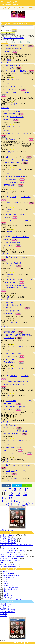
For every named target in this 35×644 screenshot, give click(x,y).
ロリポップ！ (25, 643)
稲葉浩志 (9, 203)
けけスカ (6, 579)
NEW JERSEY (9, 338)
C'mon (23, 46)
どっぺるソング (9, 2)
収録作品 (23, 71)
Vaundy (5, 583)
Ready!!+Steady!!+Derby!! (11, 575)
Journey (9, 49)
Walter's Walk (21, 471)
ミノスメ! (31, 7)
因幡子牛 (10, 60)
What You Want (17, 448)
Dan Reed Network (12, 160)
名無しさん (11, 152)
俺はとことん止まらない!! (13, 308)
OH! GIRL (13, 329)
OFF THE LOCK (9, 185)
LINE (27, 486)
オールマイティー (10, 593)
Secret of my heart (20, 177)
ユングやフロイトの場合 (21, 237)
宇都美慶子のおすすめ (7, 612)
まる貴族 (10, 274)
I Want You (15, 359)
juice (11, 453)
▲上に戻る (4, 616)
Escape (6, 51)
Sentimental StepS (16, 65)
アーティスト (17, 8)
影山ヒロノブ (10, 302)
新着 (10, 8)
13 (18, 494)
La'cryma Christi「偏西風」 (9, 567)
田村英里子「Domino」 (8, 535)
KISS (8, 359)
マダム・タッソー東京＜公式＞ (14, 38)
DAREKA (13, 46)
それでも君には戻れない (18, 407)
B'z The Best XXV (10, 282)
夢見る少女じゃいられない (23, 382)
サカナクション (9, 597)
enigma (6, 217)
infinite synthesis (9, 114)
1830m (6, 240)
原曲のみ (29, 42)
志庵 (24, 203)
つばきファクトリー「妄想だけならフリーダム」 (16, 545)
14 (25, 494)
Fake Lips (13, 157)
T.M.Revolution (11, 401)
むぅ (8, 192)
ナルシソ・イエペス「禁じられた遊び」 (13, 551)
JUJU (8, 447)
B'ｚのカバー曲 (7, 501)
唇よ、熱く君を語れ (10, 589)
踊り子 (5, 581)
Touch (16, 203)
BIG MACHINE (26, 93)
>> (11, 498)
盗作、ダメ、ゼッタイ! (14, 80)
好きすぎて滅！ (8, 585)
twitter (17, 486)
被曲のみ (21, 42)
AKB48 (8, 237)
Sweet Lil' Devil (15, 425)
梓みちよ (9, 263)
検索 (14, 30)
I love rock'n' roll (13, 288)
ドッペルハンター (13, 104)
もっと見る (4, 614)
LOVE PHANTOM (10, 356)
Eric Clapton (10, 431)
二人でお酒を (18, 263)
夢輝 (8, 396)
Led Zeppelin (10, 471)
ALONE (12, 71)
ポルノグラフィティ (13, 87)
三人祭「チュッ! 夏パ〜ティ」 (10, 559)
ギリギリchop (14, 311)
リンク (23, 87)
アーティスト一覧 (14, 503)
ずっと (5, 571)
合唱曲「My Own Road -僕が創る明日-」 (14, 557)
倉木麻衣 (9, 177)
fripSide (8, 111)
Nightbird (13, 93)
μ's (7, 65)
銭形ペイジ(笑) (12, 478)
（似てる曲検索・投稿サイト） (11, 4)
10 (26, 490)
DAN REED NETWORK (12, 163)
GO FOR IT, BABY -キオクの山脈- (21, 279)
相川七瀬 (9, 382)
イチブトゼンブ (15, 220)
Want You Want (9, 450)
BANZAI (12, 139)
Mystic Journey (19, 214)
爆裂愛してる (8, 595)
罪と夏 (17, 133)
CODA (6, 474)
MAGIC (27, 220)
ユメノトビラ (8, 68)
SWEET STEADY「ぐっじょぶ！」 (12, 555)
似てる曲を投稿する (8, 33)
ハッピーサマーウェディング (13, 599)
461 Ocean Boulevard (11, 434)
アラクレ (13, 465)
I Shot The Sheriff (22, 431)
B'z (7, 46)
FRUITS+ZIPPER (9, 573)
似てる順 (4, 42)
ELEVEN (21, 453)
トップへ (4, 503)
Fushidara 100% (15, 354)
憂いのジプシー (15, 243)
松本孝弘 (9, 214)
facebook (6, 486)
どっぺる (3, 8)
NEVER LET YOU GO (17, 182)
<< (4, 490)
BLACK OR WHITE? (24, 401)
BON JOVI (9, 335)
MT (8, 297)
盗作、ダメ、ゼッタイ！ (15, 346)
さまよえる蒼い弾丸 (16, 117)
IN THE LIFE (8, 245)
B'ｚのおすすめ (19, 501)
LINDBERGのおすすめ (8, 610)
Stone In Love (18, 49)
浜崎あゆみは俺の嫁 (7, 530)
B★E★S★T (8, 404)
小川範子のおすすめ (7, 606)
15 (4, 498)
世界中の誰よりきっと (10, 577)
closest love (17, 111)
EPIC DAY (13, 376)
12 (11, 494)
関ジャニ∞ (9, 133)
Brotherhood (8, 314)
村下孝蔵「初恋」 (6, 537)
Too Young (13, 257)
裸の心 (6, 591)
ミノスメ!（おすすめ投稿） (20, 505)
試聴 (31, 46)
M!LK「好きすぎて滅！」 (8, 565)
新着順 (13, 42)
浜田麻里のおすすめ (7, 608)
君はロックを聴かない (10, 587)
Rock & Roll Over (10, 362)
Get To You (24, 160)
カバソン (24, 7)
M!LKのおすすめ (5, 604)
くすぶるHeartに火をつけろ (12, 305)
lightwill (15, 643)
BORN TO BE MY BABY (23, 335)
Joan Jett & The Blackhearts (15, 285)
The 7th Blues (9, 428)
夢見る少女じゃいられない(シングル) (16, 384)
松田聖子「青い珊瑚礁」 (8, 539)
